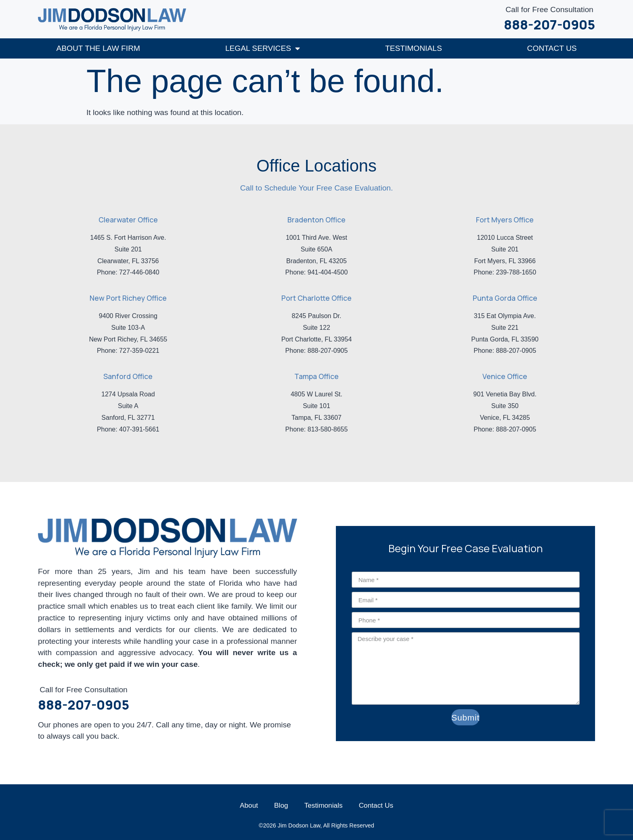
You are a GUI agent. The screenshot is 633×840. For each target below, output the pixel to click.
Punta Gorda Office (505, 297)
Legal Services (263, 48)
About (249, 805)
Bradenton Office (316, 219)
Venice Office (505, 376)
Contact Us (552, 48)
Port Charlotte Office (316, 297)
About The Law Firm (98, 48)
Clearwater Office (128, 219)
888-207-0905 (549, 25)
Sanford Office (128, 376)
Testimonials (414, 48)
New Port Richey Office (128, 297)
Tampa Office (316, 376)
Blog (281, 805)
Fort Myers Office (505, 219)
